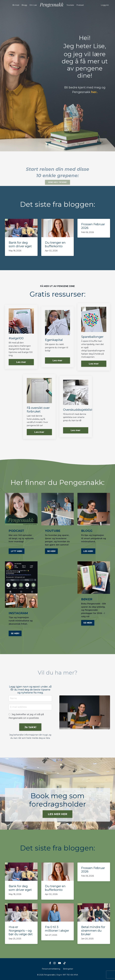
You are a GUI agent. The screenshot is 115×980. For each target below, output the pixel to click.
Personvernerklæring (51, 969)
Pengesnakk (84, 92)
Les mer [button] (21, 362)
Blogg (24, 5)
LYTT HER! (17, 551)
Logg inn (105, 5)
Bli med (16, 5)
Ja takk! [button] (30, 727)
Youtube (70, 5)
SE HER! (51, 551)
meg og (100, 87)
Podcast (80, 5)
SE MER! (88, 623)
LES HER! (88, 551)
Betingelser (68, 969)
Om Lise (33, 5)
